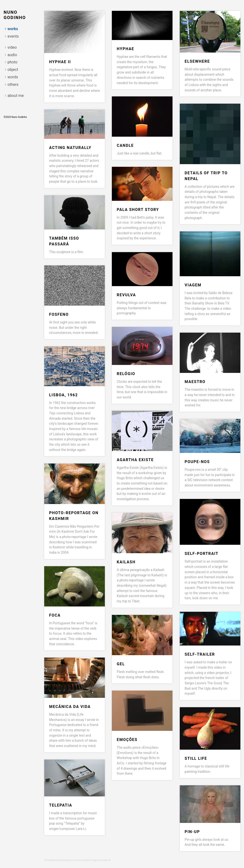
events (13, 36)
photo (12, 62)
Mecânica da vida (70, 707)
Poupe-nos (197, 462)
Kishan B (106, 860)
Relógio (126, 374)
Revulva (126, 295)
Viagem (193, 285)
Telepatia (61, 805)
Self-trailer (200, 654)
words (13, 77)
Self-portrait (201, 554)
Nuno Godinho (15, 15)
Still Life (196, 758)
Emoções (127, 740)
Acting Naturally (70, 148)
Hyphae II (60, 62)
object (13, 70)
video (12, 47)
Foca (55, 615)
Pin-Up (192, 832)
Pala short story (138, 210)
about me (16, 96)
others (13, 84)
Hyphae (125, 49)
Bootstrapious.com (68, 860)
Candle (125, 145)
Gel (121, 664)
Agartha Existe (135, 460)
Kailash (126, 562)
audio (12, 55)
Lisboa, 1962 (63, 395)
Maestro (195, 382)
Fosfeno (59, 314)
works (13, 29)
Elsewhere (197, 61)
